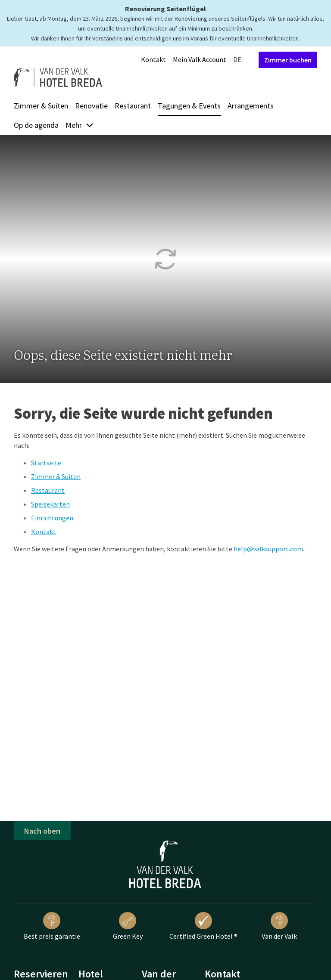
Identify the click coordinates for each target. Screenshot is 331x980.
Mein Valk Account (200, 59)
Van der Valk (279, 926)
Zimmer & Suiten (41, 106)
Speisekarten (50, 504)
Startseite (46, 463)
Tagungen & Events (189, 106)
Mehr (80, 125)
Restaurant (133, 106)
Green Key (128, 926)
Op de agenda (36, 125)
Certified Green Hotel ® (203, 926)
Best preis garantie (52, 926)
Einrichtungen (52, 518)
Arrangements (251, 106)
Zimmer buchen (288, 60)
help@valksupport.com (268, 549)
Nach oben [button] (42, 831)
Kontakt (153, 59)
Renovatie (91, 106)
